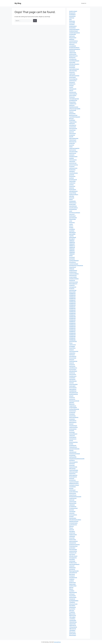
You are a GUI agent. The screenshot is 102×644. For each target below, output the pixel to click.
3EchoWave (72, 606)
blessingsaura (73, 422)
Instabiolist (72, 135)
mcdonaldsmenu (74, 492)
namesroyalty (73, 502)
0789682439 (72, 303)
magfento (72, 579)
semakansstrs (73, 439)
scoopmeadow (73, 407)
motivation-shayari (74, 485)
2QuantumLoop (73, 604)
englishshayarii (73, 270)
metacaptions (73, 421)
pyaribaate (72, 259)
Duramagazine (73, 477)
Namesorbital (73, 503)
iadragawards (73, 89)
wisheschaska (73, 597)
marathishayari (73, 426)
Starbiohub (72, 280)
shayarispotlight (73, 384)
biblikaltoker (72, 568)
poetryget (72, 500)
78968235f (72, 244)
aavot (71, 211)
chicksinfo (72, 566)
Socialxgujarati (73, 180)
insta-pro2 (72, 214)
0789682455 (72, 328)
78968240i (72, 249)
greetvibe (72, 175)
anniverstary (72, 480)
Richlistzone (72, 57)
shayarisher (72, 186)
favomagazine (73, 388)
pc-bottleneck (73, 506)
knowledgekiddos (74, 601)
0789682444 (72, 312)
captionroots (72, 345)
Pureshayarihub (73, 546)
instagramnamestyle (75, 454)
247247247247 (73, 341)
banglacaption (73, 26)
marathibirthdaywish (75, 117)
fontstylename (73, 209)
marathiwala (72, 487)
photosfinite (72, 16)
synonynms (72, 399)
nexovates (72, 513)
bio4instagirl (72, 204)
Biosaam (71, 119)
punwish (71, 516)
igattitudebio (73, 634)
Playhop (71, 450)
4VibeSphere (72, 607)
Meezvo (71, 589)
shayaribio (72, 465)
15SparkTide (72, 624)
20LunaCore (72, 632)
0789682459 (72, 335)
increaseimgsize (73, 523)
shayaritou (72, 72)
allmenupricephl (73, 472)
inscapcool (72, 576)
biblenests (72, 404)
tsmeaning (72, 397)
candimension (73, 498)
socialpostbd (72, 34)
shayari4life (72, 62)
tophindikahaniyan (74, 69)
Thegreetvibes (73, 122)
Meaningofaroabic (74, 571)
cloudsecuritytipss (74, 279)
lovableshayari (73, 272)
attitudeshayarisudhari (75, 520)
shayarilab (72, 538)
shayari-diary (73, 539)
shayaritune (72, 473)
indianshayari (73, 140)
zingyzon (72, 350)
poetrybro (72, 155)
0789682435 (72, 297)
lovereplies (72, 559)
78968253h (72, 247)
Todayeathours (73, 447)
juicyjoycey (72, 364)
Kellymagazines (73, 475)
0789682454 (72, 327)
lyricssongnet (73, 358)
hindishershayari (74, 31)
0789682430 (72, 305)
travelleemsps (73, 391)
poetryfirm (72, 464)
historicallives (73, 95)
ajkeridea (72, 196)
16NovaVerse (73, 625)
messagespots (73, 558)
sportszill (72, 530)
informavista (72, 133)
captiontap (72, 435)
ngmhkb (71, 236)
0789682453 (72, 325)
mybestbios (72, 353)
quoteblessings (73, 100)
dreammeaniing (73, 442)
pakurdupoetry (73, 71)
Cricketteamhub (73, 508)
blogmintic (72, 222)
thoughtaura (72, 262)
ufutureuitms (73, 374)
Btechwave (72, 574)
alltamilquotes (73, 381)
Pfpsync (71, 528)
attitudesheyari (73, 371)
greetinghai (72, 548)
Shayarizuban (73, 38)
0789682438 (72, 302)
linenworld (72, 82)
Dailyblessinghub (74, 107)
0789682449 (72, 318)
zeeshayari (72, 355)
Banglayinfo (72, 13)
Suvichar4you (73, 369)
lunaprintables (73, 277)
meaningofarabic (74, 470)
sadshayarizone (73, 168)
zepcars (71, 90)
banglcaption (73, 189)
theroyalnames (73, 128)
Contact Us (84, 3)
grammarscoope (74, 282)
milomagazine (73, 160)
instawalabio (72, 201)
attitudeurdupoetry (74, 64)
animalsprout (73, 125)
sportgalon (72, 531)
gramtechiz (72, 569)
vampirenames (73, 551)
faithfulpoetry (73, 203)
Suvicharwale (73, 110)
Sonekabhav (72, 14)
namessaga (72, 561)
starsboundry (73, 92)
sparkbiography (73, 156)
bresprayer (72, 143)
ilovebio (71, 227)
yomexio (71, 185)
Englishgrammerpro (74, 544)
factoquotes (72, 176)
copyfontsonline (73, 427)
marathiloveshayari (74, 61)
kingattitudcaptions (74, 47)
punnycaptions (73, 515)
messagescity (73, 287)
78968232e (72, 242)
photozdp (72, 198)
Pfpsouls (71, 526)
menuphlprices (73, 572)
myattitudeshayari (74, 260)
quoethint (72, 231)
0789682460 (72, 336)
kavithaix (72, 178)
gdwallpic (72, 402)
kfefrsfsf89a (72, 234)
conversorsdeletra (74, 274)
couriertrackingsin (74, 482)
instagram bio (73, 553)
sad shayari (72, 554)
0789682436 (72, 298)
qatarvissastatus (73, 541)
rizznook (71, 383)
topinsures (72, 36)
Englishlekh (72, 120)
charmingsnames (74, 351)
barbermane (72, 582)
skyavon (71, 424)
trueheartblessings (74, 409)
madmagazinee (73, 361)
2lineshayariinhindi (74, 401)
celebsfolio (72, 505)
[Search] (35, 21)
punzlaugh (72, 432)
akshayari (72, 360)
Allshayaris (72, 123)
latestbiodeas (73, 518)
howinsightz (72, 386)
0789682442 (72, 308)
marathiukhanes (73, 173)
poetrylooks (72, 366)
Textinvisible (72, 181)
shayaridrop (72, 348)
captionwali (72, 74)
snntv (71, 221)
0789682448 (72, 317)
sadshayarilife (73, 457)
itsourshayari (73, 635)
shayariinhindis (73, 467)
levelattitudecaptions (75, 49)
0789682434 (72, 295)
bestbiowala (72, 170)
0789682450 (72, 320)
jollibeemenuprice (74, 483)
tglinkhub (72, 18)
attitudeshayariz (73, 191)
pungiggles (72, 346)
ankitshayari (72, 490)
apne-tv (71, 226)
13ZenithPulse (73, 622)
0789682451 (72, 322)
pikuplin (71, 396)
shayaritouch (73, 267)
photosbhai (72, 67)
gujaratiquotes (73, 206)
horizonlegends (73, 79)
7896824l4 (72, 254)
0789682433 (72, 294)
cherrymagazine (73, 462)
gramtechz (72, 460)
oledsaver (72, 269)
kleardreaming (73, 592)
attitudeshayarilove (74, 76)
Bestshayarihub (73, 115)
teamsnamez (73, 150)
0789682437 (72, 300)
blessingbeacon (73, 284)
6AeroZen (72, 610)
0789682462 (72, 340)
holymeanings (73, 275)
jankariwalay (72, 77)
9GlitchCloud (73, 615)
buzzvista (72, 145)
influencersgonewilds (75, 109)
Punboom (72, 289)
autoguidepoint (73, 434)
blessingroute (73, 142)
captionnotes (73, 52)
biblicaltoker (72, 469)
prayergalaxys (73, 429)
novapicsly (72, 285)
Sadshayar (72, 105)
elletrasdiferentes (74, 138)
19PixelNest (72, 630)
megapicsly (72, 599)
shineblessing (73, 59)
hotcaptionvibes (73, 152)
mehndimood (73, 452)
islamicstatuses (73, 43)
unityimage (72, 533)
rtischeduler (72, 511)
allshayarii (72, 44)
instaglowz (72, 414)
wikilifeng (72, 39)
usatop (71, 224)
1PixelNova (72, 602)
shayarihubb (72, 219)
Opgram (71, 112)
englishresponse (73, 394)
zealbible (72, 158)
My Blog (18, 3)
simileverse (72, 373)
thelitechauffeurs (74, 194)
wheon (71, 199)
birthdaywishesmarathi (75, 497)
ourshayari (72, 257)
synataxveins (73, 127)
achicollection (73, 356)
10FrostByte (72, 617)
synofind (71, 581)
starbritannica (73, 81)
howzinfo (72, 363)
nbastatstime (73, 543)
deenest (71, 587)
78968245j (72, 251)
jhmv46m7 (72, 239)
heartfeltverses (73, 577)
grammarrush (73, 163)
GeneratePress (57, 642)
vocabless (72, 591)
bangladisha (72, 28)
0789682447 (72, 315)
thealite (71, 444)
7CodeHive (72, 612)
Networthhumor (73, 56)
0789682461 (72, 338)
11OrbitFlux (72, 619)
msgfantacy (72, 183)
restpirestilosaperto (74, 29)
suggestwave (73, 406)
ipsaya (71, 147)
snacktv (71, 87)
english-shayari (73, 11)
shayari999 (72, 23)
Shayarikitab (72, 102)
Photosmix (72, 97)
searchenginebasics (74, 564)
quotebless (72, 229)
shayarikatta (72, 596)
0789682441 (72, 307)
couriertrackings (73, 41)
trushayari (72, 166)
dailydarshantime (74, 521)
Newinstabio (72, 584)
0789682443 (72, 310)
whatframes (72, 84)
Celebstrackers (73, 535)
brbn (70, 19)
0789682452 (72, 323)
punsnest (72, 431)
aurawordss (72, 412)
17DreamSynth (73, 627)
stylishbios (72, 171)
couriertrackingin (74, 264)
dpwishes (72, 188)
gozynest (72, 132)
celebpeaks (72, 536)
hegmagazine (73, 389)
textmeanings (73, 290)
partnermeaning (73, 165)
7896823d (72, 241)
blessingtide (72, 292)
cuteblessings (73, 104)
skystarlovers (73, 411)
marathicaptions (73, 208)
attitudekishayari (74, 393)
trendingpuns (73, 437)
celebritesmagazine (74, 148)
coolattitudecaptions (75, 33)
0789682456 (72, 330)
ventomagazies (73, 94)
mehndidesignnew (74, 99)
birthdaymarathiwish (75, 213)
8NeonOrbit (72, 614)
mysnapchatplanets (74, 449)
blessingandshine (74, 417)
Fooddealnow (73, 445)
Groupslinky (72, 455)
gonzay (71, 440)
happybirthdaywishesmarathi (77, 459)
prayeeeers (72, 419)
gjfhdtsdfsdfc (73, 237)
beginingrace (73, 153)
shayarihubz (72, 416)
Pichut (71, 343)
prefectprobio (73, 54)
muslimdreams (73, 525)
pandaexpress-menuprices (76, 265)
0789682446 (72, 313)
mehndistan (72, 379)
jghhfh (71, 256)
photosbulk (72, 66)
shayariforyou (73, 495)
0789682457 (72, 331)
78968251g (72, 246)
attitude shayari (73, 556)
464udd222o (72, 232)
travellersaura (73, 376)
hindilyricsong (73, 563)
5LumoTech (72, 609)
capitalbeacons (73, 368)
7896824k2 (72, 252)
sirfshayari (72, 594)
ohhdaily (71, 85)
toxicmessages (73, 549)
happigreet (72, 51)
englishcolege (73, 586)
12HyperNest (73, 620)
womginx (72, 510)
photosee (72, 478)
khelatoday (72, 21)
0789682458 (72, 333)
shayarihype (72, 130)
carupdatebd (73, 46)
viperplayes (72, 161)
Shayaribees (72, 114)
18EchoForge (73, 629)
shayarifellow (73, 193)
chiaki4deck (72, 378)
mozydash (72, 24)
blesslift (71, 137)
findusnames (73, 493)
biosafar (71, 488)
